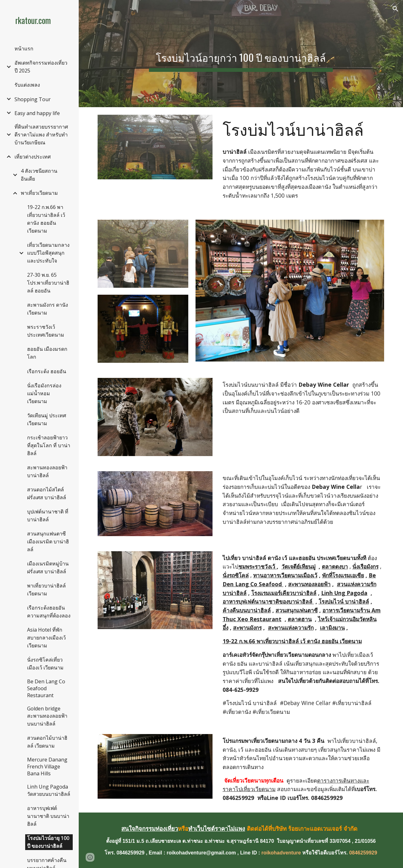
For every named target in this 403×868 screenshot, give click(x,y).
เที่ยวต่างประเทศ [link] (33, 157)
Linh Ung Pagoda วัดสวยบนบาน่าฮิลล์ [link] (49, 790)
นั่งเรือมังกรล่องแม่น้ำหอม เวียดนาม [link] (44, 393)
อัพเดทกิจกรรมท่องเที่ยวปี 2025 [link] (41, 67)
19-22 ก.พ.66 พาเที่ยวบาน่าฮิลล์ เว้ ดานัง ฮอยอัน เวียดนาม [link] (46, 219)
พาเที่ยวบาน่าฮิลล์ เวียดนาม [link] (46, 590)
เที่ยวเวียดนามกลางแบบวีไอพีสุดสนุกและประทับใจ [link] (48, 253)
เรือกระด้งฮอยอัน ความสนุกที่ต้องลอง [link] (49, 612)
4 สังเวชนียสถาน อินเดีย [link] (39, 175)
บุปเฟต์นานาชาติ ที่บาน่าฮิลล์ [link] (48, 515)
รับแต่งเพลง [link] (27, 85)
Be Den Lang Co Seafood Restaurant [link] (46, 688)
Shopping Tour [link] (33, 99)
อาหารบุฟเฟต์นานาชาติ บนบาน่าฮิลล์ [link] (48, 816)
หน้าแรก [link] (24, 49)
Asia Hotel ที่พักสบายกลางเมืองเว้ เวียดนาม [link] (46, 638)
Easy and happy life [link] (37, 113)
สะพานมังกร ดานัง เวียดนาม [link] (48, 309)
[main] (241, 54)
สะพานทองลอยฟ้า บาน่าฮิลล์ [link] (47, 471)
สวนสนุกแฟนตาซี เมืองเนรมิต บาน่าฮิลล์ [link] (48, 541)
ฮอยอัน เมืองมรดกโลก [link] (47, 353)
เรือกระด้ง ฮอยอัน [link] (47, 371)
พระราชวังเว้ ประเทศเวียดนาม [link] (46, 331)
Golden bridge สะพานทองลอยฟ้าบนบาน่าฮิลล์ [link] (47, 716)
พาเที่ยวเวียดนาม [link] (39, 193)
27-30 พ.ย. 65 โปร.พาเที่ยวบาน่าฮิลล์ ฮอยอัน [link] (48, 283)
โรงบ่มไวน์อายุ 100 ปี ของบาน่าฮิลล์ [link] (48, 842)
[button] (395, 9)
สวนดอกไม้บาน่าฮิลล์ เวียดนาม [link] (47, 742)
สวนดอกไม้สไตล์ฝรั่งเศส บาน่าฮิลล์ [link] (47, 493)
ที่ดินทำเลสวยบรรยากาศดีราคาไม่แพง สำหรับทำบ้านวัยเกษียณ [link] (41, 135)
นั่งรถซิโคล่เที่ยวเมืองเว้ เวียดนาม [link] (45, 664)
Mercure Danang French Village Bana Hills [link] (47, 767)
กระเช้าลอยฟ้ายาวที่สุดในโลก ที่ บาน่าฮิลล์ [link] (49, 445)
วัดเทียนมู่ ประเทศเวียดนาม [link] (47, 419)
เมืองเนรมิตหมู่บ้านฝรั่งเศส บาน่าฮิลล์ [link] (48, 567)
